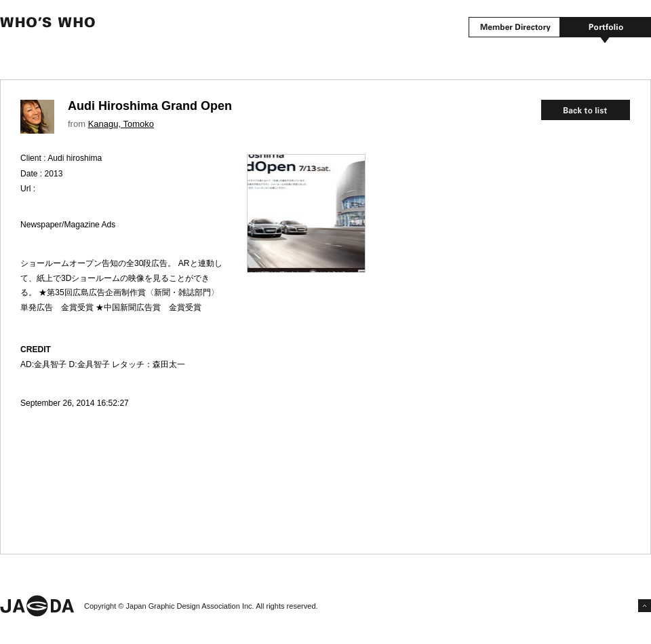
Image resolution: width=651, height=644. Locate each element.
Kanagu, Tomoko (121, 124)
